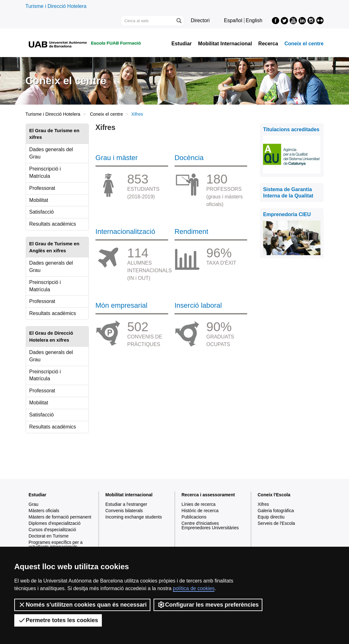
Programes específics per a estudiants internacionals (56, 544)
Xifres (263, 504)
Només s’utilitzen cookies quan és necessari (82, 605)
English (254, 20)
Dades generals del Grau (51, 153)
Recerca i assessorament (208, 495)
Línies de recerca (198, 504)
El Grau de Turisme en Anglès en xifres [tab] (54, 247)
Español (233, 20)
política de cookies (194, 588)
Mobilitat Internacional (225, 44)
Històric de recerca (200, 511)
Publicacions (194, 517)
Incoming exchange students (134, 517)
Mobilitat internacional (129, 495)
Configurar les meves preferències (208, 605)
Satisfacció (41, 212)
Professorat (42, 188)
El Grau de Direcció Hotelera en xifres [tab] (51, 336)
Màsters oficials (44, 511)
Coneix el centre (304, 44)
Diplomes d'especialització (55, 523)
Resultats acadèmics (53, 224)
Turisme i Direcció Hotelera (56, 6)
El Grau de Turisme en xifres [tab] (54, 134)
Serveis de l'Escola (276, 523)
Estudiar (181, 44)
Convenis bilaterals (124, 511)
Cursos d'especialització (52, 530)
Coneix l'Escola (274, 495)
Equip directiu (271, 517)
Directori (200, 20)
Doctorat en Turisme (49, 536)
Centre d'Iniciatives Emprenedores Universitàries (210, 525)
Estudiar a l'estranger (126, 504)
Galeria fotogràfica (276, 511)
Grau (33, 504)
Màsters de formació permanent (60, 517)
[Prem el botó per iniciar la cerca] (179, 21)
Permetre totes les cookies (58, 620)
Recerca (268, 44)
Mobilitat (39, 200)
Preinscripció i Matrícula (45, 172)
